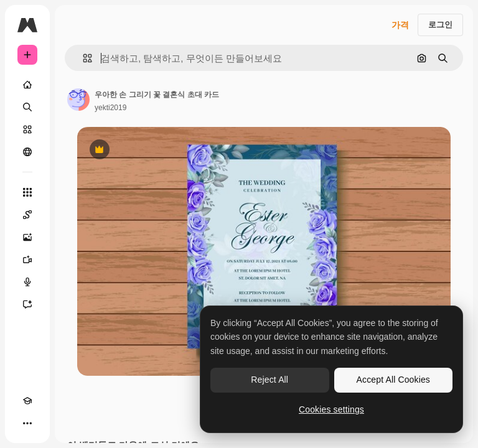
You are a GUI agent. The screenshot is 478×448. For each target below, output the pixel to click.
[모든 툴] (27, 192)
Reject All (269, 380)
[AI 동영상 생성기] (27, 259)
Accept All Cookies (393, 380)
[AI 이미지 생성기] (27, 237)
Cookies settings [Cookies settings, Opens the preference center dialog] (331, 409)
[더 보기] (27, 423)
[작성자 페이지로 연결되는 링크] (78, 100)
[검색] (27, 107)
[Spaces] (27, 215)
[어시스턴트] (27, 304)
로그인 (440, 25)
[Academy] (27, 401)
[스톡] (27, 129)
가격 (400, 25)
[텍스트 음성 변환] (27, 282)
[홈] (27, 85)
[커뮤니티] (27, 152)
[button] (82, 58)
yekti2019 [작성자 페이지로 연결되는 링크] (110, 108)
